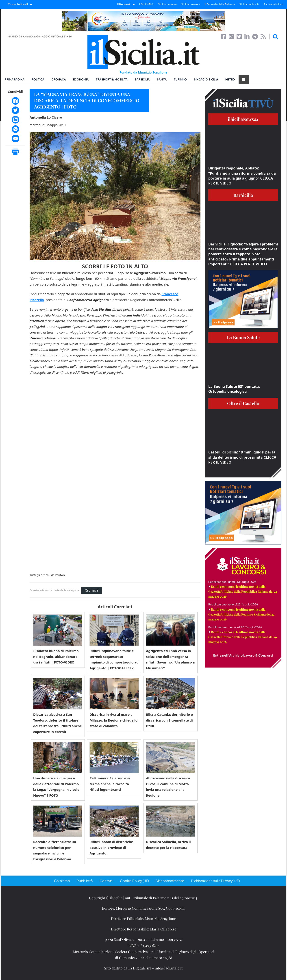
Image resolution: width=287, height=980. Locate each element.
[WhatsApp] (15, 129)
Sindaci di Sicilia (206, 79)
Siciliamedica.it (249, 4)
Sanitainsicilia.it (274, 4)
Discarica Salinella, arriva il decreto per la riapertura (168, 845)
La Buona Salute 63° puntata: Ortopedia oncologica (234, 389)
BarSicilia (142, 79)
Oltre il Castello (243, 403)
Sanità (162, 79)
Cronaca (59, 79)
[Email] (15, 139)
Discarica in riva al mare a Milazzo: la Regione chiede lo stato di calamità (113, 720)
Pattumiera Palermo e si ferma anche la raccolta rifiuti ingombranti (110, 784)
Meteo (230, 79)
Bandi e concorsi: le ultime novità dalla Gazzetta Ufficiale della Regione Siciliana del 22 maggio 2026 (241, 614)
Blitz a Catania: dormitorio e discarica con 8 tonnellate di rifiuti (169, 720)
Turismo (180, 79)
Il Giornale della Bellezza (220, 4)
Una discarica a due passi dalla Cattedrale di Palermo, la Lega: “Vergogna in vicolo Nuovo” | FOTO (57, 787)
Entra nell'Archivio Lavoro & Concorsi (243, 655)
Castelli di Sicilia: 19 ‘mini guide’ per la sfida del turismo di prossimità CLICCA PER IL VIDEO (242, 457)
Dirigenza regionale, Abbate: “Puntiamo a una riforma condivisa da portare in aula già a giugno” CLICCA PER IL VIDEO (242, 176)
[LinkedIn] (15, 120)
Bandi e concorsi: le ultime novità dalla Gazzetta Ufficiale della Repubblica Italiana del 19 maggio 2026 (243, 637)
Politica (38, 79)
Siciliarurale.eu (167, 4)
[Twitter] (15, 110)
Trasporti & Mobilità (112, 79)
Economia (81, 79)
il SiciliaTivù (146, 4)
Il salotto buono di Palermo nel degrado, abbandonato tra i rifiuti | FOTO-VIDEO (56, 656)
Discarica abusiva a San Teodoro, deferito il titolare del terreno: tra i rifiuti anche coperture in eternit (58, 723)
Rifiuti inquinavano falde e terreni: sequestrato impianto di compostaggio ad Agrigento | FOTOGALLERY (114, 659)
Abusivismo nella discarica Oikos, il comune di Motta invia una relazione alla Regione (168, 787)
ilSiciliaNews (243, 119)
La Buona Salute (243, 337)
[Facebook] (15, 101)
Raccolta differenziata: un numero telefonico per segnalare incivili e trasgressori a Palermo (55, 850)
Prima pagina (15, 79)
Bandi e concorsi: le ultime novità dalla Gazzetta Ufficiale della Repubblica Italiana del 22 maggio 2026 (243, 591)
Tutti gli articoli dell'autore (48, 575)
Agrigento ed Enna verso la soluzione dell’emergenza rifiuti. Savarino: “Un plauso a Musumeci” (170, 659)
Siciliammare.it (191, 4)
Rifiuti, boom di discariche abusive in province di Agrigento (111, 847)
